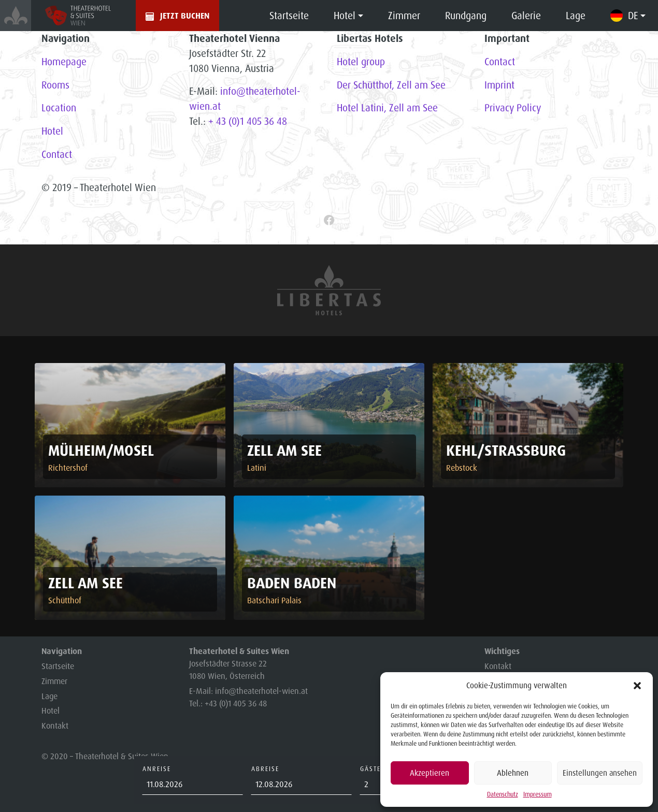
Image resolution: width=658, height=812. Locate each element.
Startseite (289, 16)
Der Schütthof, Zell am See (391, 85)
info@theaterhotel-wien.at (261, 691)
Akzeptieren (430, 773)
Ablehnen (513, 773)
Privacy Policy (513, 108)
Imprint (499, 85)
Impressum (538, 794)
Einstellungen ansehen (600, 773)
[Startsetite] (16, 16)
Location (59, 108)
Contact (57, 154)
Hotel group (361, 62)
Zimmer (404, 16)
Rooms (55, 85)
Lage (576, 16)
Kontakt (55, 726)
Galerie (526, 16)
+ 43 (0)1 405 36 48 (248, 121)
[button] (637, 686)
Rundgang (466, 16)
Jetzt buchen (185, 16)
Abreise (265, 769)
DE (633, 16)
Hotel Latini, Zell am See (387, 108)
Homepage (64, 62)
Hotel (345, 16)
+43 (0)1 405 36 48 (236, 703)
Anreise (157, 769)
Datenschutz (503, 794)
